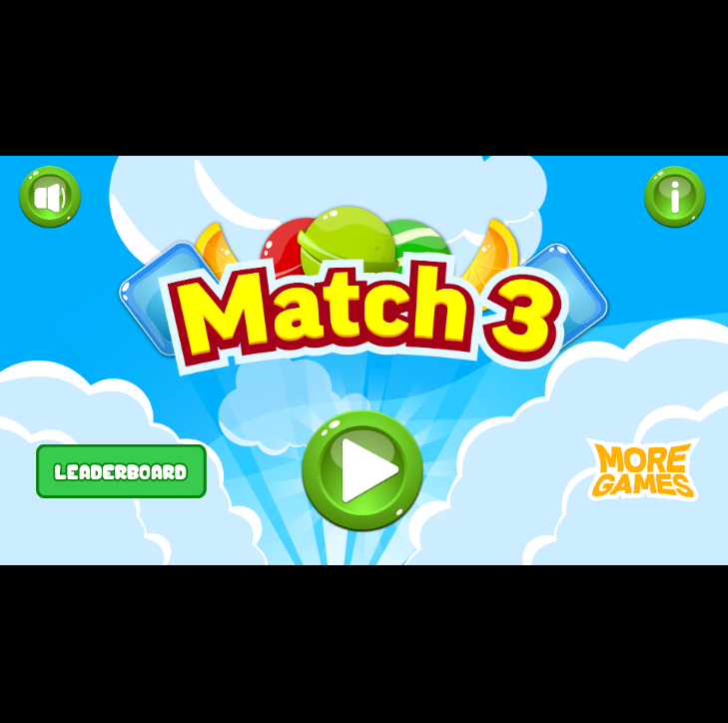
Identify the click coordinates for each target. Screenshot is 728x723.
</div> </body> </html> (364, 361)
